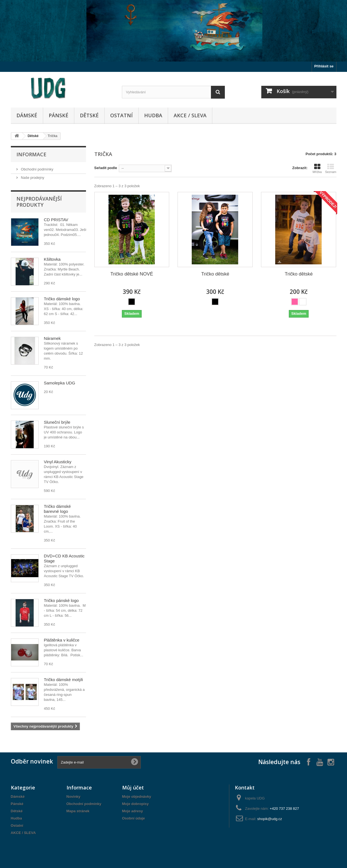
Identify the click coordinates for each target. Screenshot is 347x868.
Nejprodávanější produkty (39, 202)
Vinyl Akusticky (58, 462)
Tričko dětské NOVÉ (132, 274)
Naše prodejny (32, 178)
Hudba (153, 115)
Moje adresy (133, 811)
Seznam (331, 169)
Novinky (74, 797)
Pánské (59, 115)
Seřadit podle (106, 168)
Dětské (89, 115)
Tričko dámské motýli (63, 680)
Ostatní (121, 115)
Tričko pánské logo (61, 600)
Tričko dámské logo (62, 299)
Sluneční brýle (57, 422)
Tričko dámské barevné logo (57, 509)
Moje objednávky (137, 797)
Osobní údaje (134, 818)
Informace (31, 154)
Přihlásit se (324, 66)
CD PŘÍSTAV (56, 220)
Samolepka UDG (60, 383)
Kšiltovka (52, 259)
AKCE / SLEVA (190, 115)
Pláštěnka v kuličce (62, 640)
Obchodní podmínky (37, 169)
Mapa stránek (78, 811)
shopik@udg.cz (270, 819)
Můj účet (133, 787)
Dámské (27, 115)
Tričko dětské (215, 274)
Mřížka (317, 169)
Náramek (52, 338)
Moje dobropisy (136, 804)
